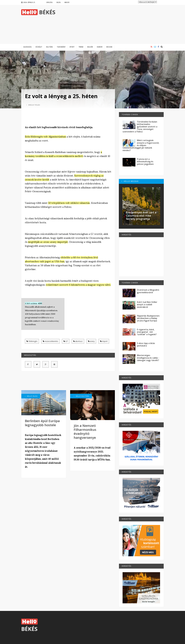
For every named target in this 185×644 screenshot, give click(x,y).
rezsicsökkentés (50, 341)
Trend (81, 47)
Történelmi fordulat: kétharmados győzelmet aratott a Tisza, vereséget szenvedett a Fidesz (140, 127)
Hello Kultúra (81, 396)
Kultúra (49, 47)
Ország (49, 2)
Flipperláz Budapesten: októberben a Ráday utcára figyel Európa (148, 318)
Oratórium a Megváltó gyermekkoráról (148, 291)
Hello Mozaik (130, 181)
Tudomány (61, 47)
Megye (67, 2)
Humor (100, 47)
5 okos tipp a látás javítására (146, 344)
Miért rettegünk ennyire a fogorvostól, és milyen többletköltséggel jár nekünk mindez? (141, 145)
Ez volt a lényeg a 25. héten (61, 96)
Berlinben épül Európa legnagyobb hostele (42, 423)
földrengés (32, 341)
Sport (72, 47)
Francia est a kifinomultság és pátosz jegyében (145, 162)
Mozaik (109, 47)
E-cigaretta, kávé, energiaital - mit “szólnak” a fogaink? (147, 332)
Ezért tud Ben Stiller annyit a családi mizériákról (147, 305)
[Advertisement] (117, 24)
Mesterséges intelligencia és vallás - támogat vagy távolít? (148, 358)
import (104, 341)
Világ (59, 2)
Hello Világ (33, 105)
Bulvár (90, 47)
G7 (66, 341)
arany (91, 341)
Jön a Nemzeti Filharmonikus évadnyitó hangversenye (85, 432)
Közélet (39, 47)
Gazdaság (27, 47)
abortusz (78, 341)
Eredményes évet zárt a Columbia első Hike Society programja (141, 216)
